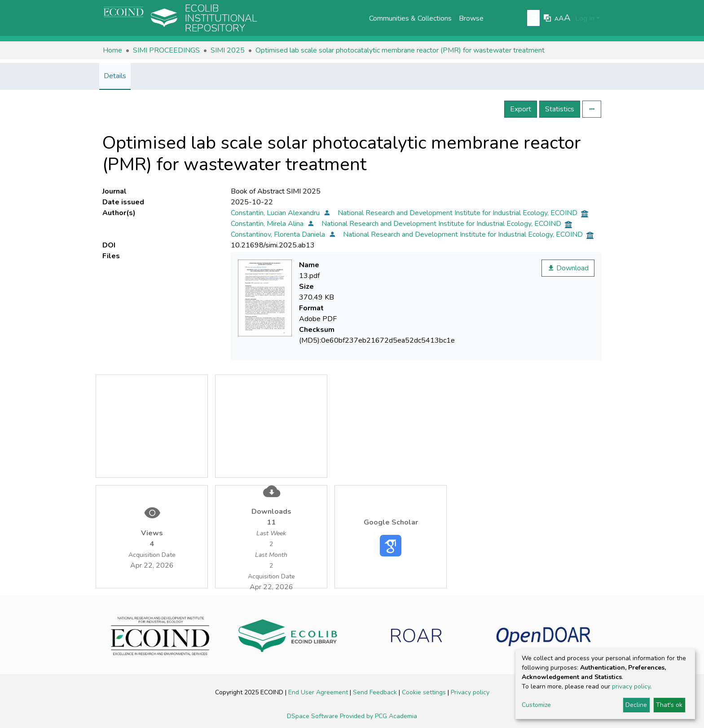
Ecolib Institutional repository (221, 18)
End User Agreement (319, 692)
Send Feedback (376, 692)
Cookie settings (425, 692)
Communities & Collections (410, 18)
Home (112, 50)
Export (521, 109)
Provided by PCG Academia (378, 716)
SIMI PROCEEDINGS (166, 50)
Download (568, 268)
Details (115, 76)
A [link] (557, 19)
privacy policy (631, 686)
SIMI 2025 (228, 50)
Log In (585, 18)
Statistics (560, 109)
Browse (471, 18)
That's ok (669, 705)
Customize (536, 705)
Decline (636, 705)
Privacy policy (470, 692)
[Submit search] (535, 18)
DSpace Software (313, 716)
